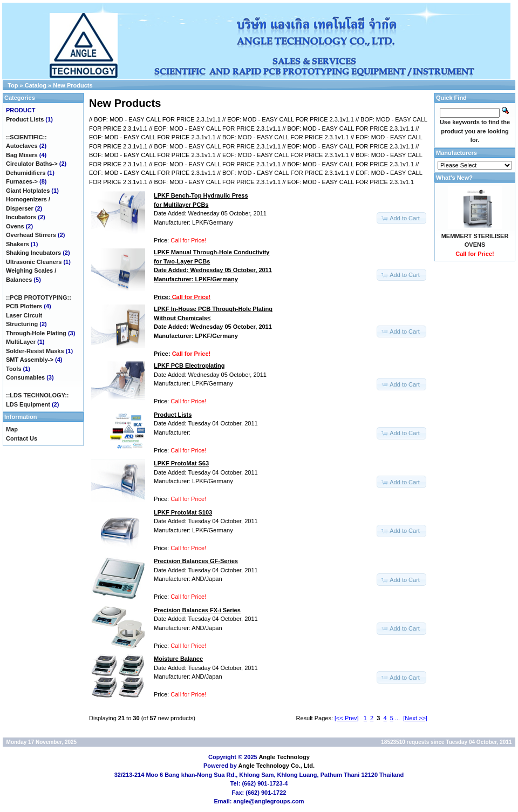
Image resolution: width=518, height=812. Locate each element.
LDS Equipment (28, 404)
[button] (401, 218)
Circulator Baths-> (32, 164)
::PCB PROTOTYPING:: (39, 297)
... (397, 718)
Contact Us (22, 438)
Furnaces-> (22, 181)
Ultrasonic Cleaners (34, 262)
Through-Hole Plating (36, 333)
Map (12, 429)
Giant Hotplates (28, 191)
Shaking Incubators (33, 253)
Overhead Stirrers (31, 235)
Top (13, 85)
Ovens (15, 226)
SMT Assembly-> (30, 360)
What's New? (454, 178)
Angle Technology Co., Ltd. (276, 766)
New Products (73, 85)
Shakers (18, 244)
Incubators (21, 217)
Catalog (36, 85)
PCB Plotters (24, 306)
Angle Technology (284, 757)
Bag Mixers (22, 155)
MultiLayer (21, 342)
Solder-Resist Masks (35, 351)
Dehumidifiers (26, 173)
